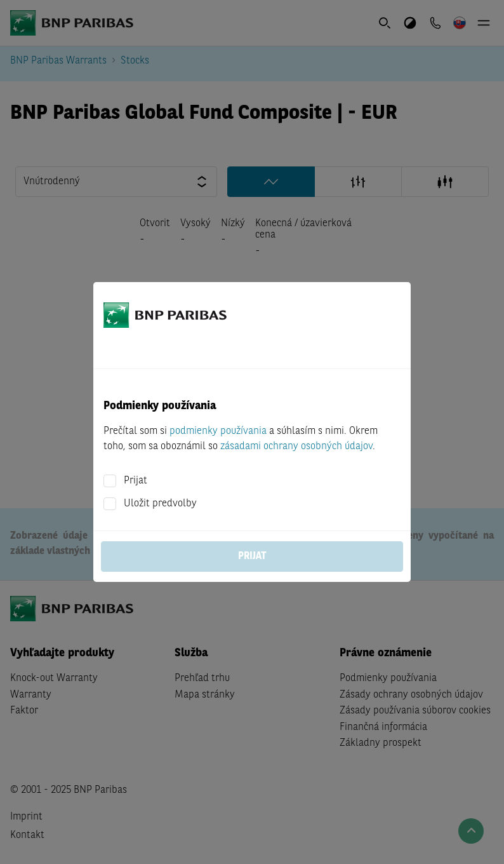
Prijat (136, 481)
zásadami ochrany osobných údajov (296, 447)
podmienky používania (218, 431)
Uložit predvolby (160, 504)
